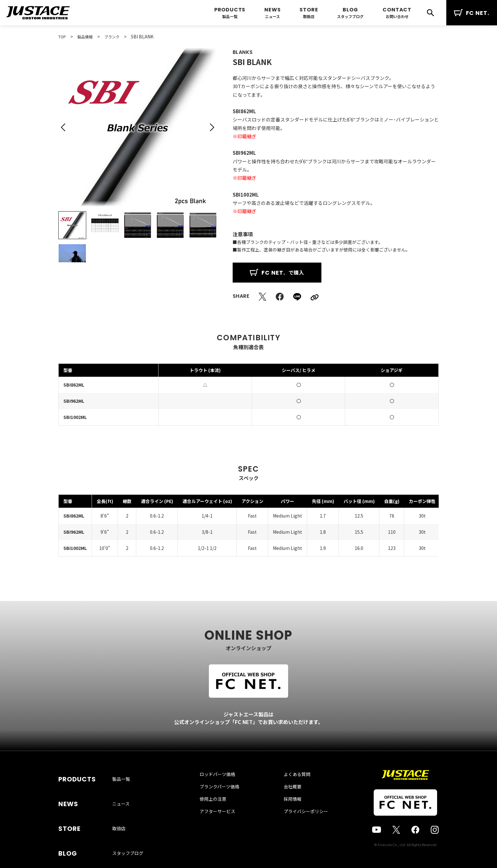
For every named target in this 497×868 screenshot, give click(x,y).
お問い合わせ (397, 16)
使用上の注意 (219, 812)
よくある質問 (291, 787)
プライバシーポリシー (300, 824)
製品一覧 (230, 16)
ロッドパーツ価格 (224, 787)
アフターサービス (224, 824)
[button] (63, 127)
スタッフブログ (350, 16)
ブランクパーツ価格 (226, 799)
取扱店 (309, 16)
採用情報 (286, 812)
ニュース (272, 16)
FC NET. (472, 13)
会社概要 (286, 799)
